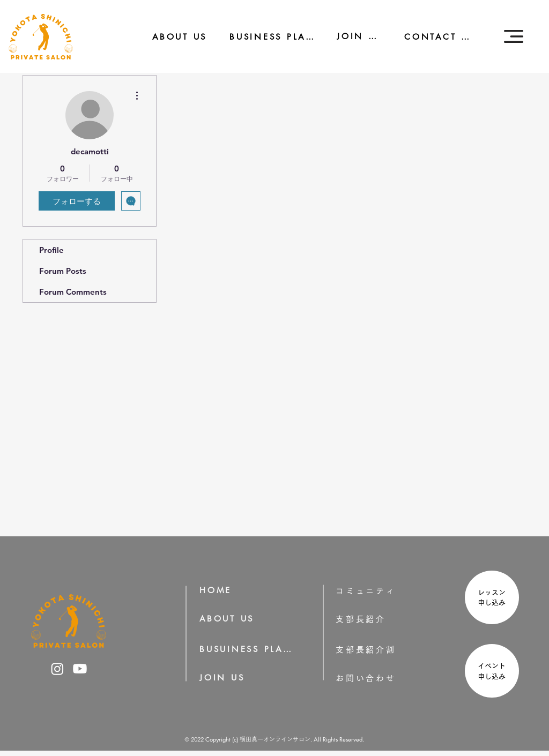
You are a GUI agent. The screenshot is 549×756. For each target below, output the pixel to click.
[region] (491, 599)
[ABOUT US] (172, 37)
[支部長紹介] (376, 619)
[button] (514, 36)
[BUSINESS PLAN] (265, 37)
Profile (51, 250)
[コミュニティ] (373, 591)
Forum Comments (73, 292)
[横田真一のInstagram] (57, 669)
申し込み (495, 602)
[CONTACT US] (432, 37)
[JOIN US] (352, 36)
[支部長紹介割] (383, 650)
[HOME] (219, 590)
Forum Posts (63, 271)
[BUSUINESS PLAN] (247, 649)
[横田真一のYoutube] (80, 669)
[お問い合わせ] (383, 678)
